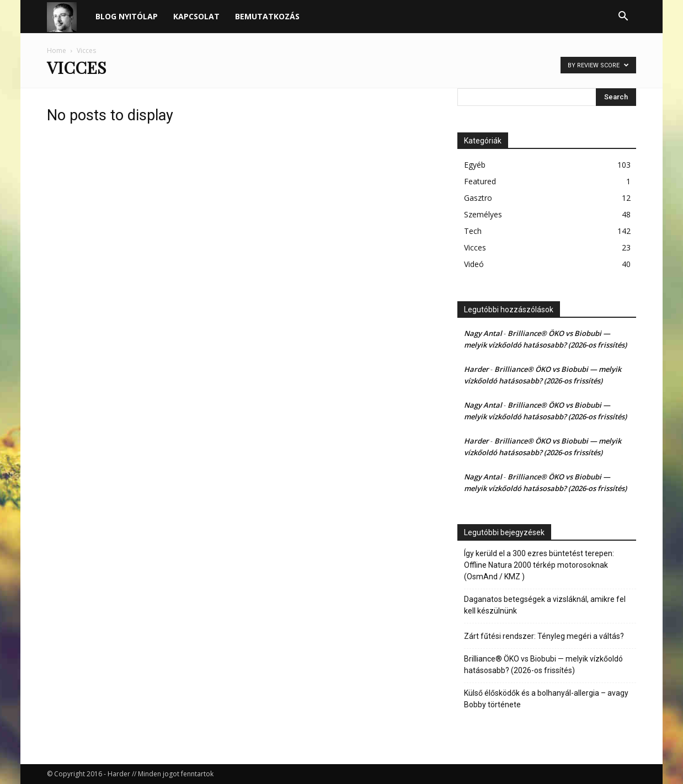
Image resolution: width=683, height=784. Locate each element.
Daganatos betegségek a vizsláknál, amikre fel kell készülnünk (545, 605)
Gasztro (478, 198)
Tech (473, 231)
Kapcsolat (196, 16)
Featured (480, 181)
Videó (474, 264)
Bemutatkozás (267, 16)
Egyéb (475, 165)
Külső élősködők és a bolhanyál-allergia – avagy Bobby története (546, 699)
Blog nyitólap (127, 16)
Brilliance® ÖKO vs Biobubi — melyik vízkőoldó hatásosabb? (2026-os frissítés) (543, 665)
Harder (476, 369)
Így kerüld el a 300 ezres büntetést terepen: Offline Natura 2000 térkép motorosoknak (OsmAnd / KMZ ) (539, 565)
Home (57, 50)
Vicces (475, 247)
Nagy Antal (483, 333)
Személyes (483, 214)
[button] (623, 17)
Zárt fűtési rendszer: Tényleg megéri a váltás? (544, 636)
